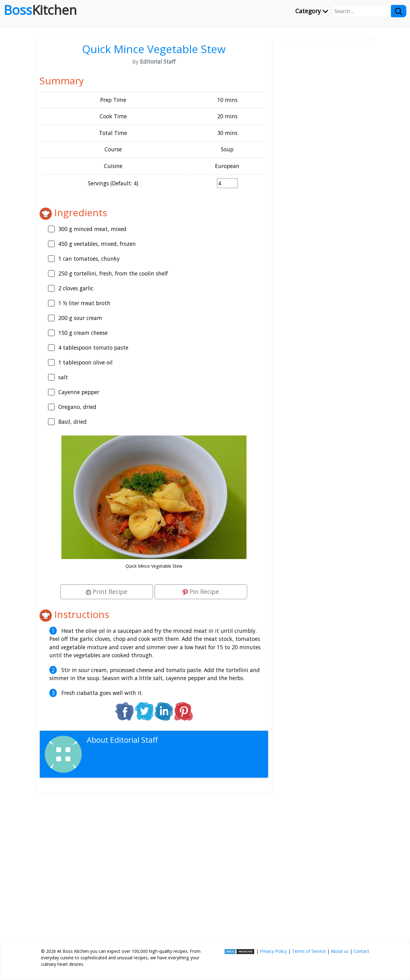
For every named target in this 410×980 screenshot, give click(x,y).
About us (340, 951)
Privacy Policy (273, 951)
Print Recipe (107, 592)
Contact (361, 951)
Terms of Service (309, 951)
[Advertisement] (154, 864)
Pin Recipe (201, 592)
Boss (40, 10)
